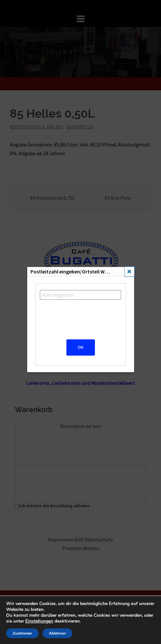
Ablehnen (57, 633)
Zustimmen (22, 633)
